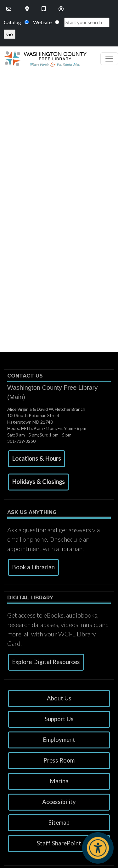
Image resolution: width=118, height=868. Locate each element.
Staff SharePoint (59, 843)
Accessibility (59, 802)
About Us (59, 698)
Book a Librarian (33, 567)
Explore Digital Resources (46, 662)
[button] (37, 459)
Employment (59, 740)
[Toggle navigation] (109, 59)
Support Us (59, 719)
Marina (59, 781)
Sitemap (59, 822)
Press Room (59, 760)
